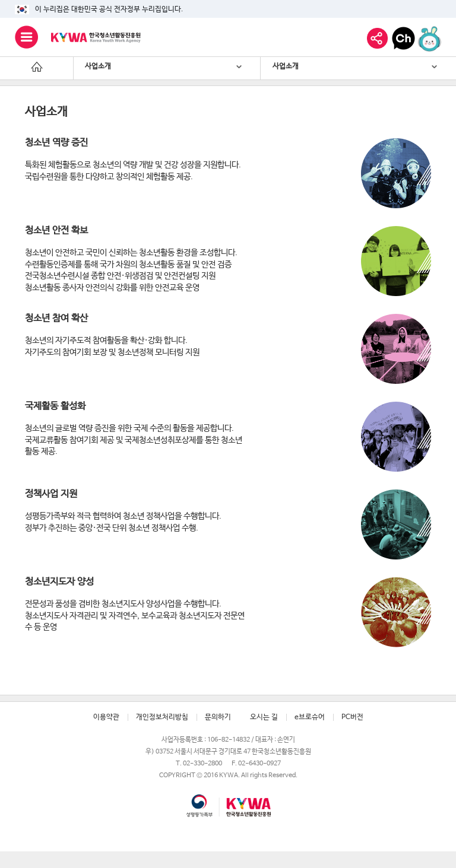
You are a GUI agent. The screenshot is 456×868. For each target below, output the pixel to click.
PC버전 (352, 717)
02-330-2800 (202, 763)
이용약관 (106, 717)
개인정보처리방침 (162, 717)
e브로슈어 (310, 717)
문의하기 (218, 717)
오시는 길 (264, 717)
